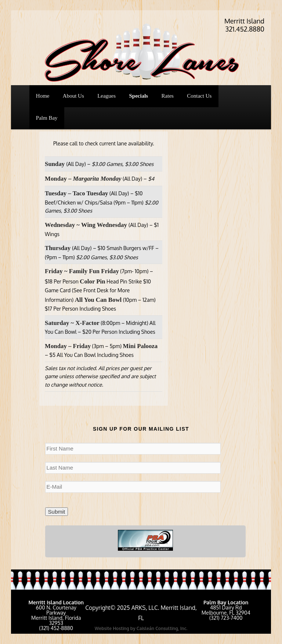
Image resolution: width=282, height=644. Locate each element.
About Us (73, 96)
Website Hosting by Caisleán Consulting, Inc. (141, 628)
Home (43, 96)
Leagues (106, 96)
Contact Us (199, 96)
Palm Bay (47, 118)
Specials (139, 96)
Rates (168, 96)
